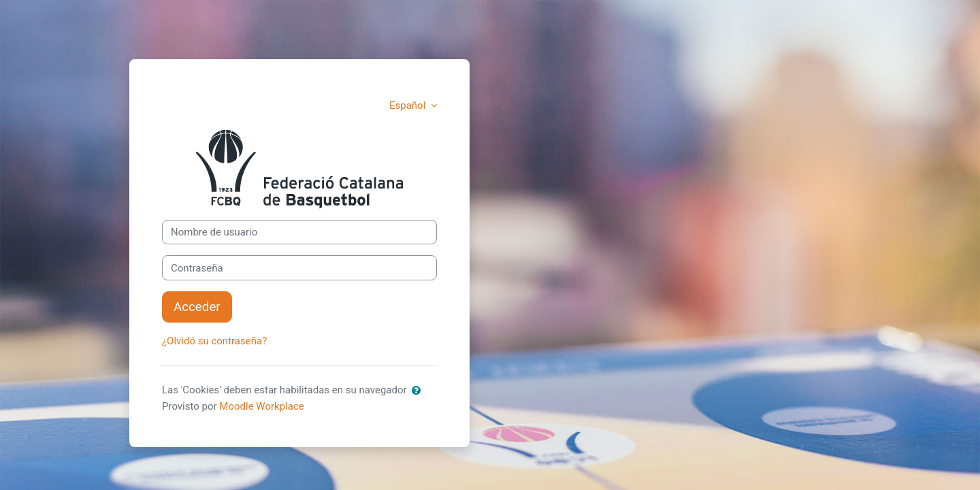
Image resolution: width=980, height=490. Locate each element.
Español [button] (409, 105)
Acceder (197, 307)
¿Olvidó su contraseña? (214, 341)
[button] (416, 391)
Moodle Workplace (261, 406)
